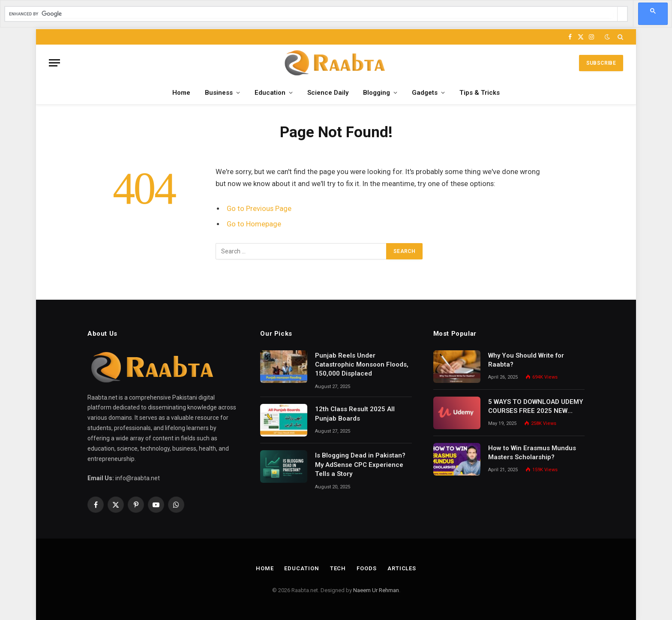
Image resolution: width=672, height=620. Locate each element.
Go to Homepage (254, 224)
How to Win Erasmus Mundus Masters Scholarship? (532, 453)
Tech (338, 568)
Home (181, 93)
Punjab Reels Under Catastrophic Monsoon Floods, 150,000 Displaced (362, 365)
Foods (367, 568)
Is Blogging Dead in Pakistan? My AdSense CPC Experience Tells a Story (360, 465)
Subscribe (601, 63)
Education (270, 93)
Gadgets (425, 93)
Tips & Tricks (480, 93)
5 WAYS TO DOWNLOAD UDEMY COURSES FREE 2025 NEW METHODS (536, 407)
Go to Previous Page (259, 209)
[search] (311, 14)
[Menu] (54, 63)
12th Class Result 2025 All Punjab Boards (355, 414)
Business (219, 93)
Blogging (376, 93)
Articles (402, 568)
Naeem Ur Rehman (376, 590)
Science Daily (328, 93)
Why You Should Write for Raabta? (526, 360)
